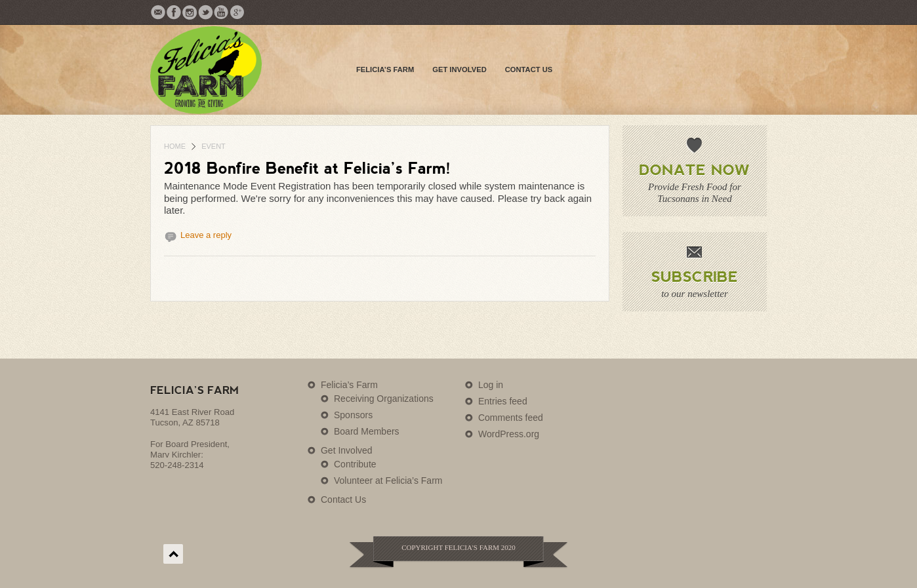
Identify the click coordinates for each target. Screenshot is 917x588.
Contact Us (529, 69)
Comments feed (511, 418)
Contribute (355, 464)
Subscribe (695, 276)
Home (175, 146)
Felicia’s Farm (385, 69)
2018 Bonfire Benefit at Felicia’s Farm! (307, 167)
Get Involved (459, 69)
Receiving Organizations (384, 399)
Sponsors (353, 415)
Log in (491, 385)
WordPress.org (509, 434)
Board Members (367, 431)
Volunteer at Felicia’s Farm (388, 480)
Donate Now (694, 169)
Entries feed (503, 401)
